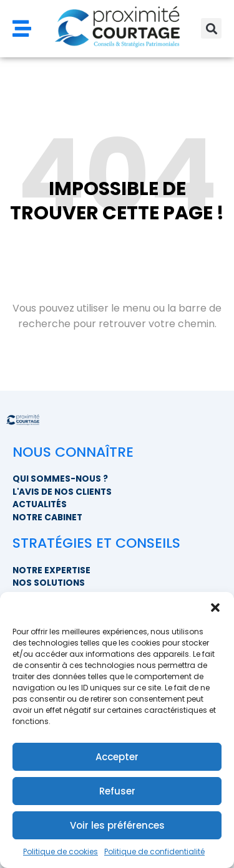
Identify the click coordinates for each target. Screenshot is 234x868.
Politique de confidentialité (154, 851)
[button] (215, 608)
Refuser (117, 791)
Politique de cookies (61, 851)
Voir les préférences (117, 825)
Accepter (117, 757)
